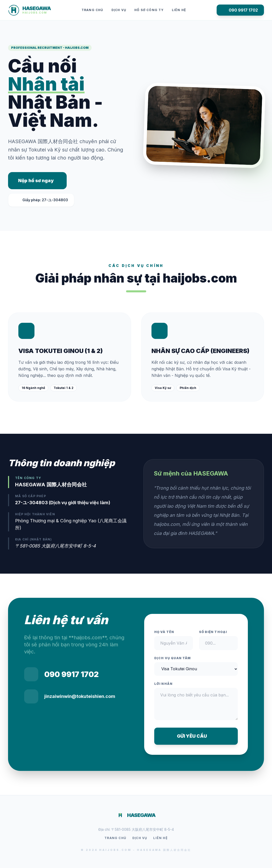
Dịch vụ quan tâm (173, 658)
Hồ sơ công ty (149, 10)
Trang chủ (92, 10)
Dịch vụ (119, 10)
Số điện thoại (213, 632)
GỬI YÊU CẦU (196, 736)
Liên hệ (179, 10)
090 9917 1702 (240, 10)
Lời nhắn (164, 684)
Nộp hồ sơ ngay (36, 181)
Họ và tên (164, 632)
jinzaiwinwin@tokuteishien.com (80, 696)
